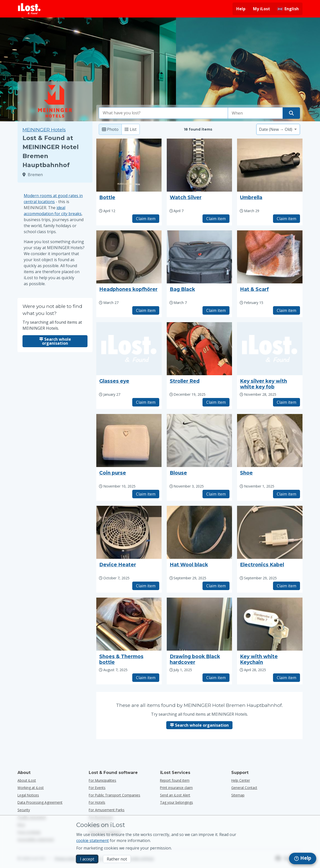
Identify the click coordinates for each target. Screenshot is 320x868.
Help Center (241, 780)
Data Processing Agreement (40, 802)
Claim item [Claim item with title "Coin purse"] (146, 494)
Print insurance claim (176, 788)
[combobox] (163, 113)
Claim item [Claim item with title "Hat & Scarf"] (286, 310)
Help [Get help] (241, 9)
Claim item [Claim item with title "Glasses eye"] (146, 402)
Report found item (175, 780)
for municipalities (102, 780)
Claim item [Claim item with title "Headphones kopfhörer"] (146, 310)
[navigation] (303, 858)
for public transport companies (114, 795)
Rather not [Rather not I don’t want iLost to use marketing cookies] (117, 859)
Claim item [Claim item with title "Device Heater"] (146, 586)
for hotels (97, 802)
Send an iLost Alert (175, 795)
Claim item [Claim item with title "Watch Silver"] (216, 219)
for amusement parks (107, 810)
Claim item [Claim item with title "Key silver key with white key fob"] (286, 402)
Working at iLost (31, 788)
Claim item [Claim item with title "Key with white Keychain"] (286, 678)
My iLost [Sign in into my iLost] (261, 9)
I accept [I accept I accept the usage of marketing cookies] (87, 859)
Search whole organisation (55, 341)
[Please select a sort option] (278, 129)
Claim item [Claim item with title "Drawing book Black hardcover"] (216, 678)
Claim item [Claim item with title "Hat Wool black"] (216, 586)
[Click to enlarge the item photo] (129, 165)
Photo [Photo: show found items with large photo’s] (110, 129)
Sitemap (238, 795)
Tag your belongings (176, 802)
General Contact (244, 788)
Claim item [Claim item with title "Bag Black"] (216, 310)
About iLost (27, 780)
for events (97, 788)
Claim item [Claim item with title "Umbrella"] (286, 219)
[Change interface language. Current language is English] (288, 9)
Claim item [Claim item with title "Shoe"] (286, 494)
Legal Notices (28, 795)
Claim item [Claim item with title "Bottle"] (146, 219)
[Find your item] (291, 113)
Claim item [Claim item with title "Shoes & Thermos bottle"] (146, 678)
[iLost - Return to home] (29, 9)
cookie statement (92, 840)
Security (24, 810)
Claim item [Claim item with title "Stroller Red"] (216, 402)
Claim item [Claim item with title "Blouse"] (216, 494)
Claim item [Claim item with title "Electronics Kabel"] (286, 586)
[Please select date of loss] (255, 113)
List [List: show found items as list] (131, 129)
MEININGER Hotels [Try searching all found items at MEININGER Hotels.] (44, 130)
